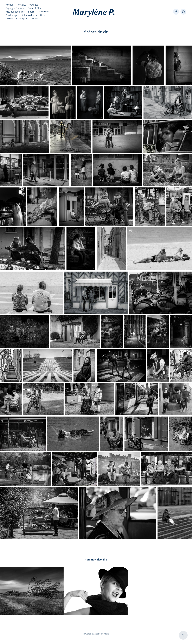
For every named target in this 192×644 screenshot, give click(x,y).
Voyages (34, 5)
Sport (31, 12)
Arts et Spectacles (15, 12)
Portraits (21, 5)
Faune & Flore (35, 8)
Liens (43, 15)
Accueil (9, 5)
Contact (34, 19)
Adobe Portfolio (102, 634)
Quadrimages (12, 15)
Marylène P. (94, 12)
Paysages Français (15, 8)
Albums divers (29, 15)
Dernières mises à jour (16, 19)
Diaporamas (43, 12)
